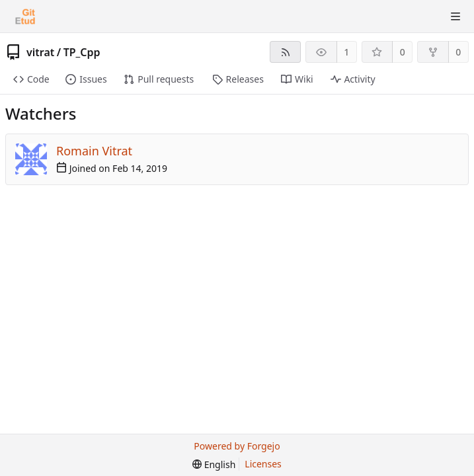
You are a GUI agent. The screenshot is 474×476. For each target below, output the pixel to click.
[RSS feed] (285, 52)
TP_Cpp (82, 52)
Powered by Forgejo (237, 446)
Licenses (263, 464)
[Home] (25, 17)
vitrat (40, 52)
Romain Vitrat (94, 151)
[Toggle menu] (455, 17)
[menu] (214, 464)
